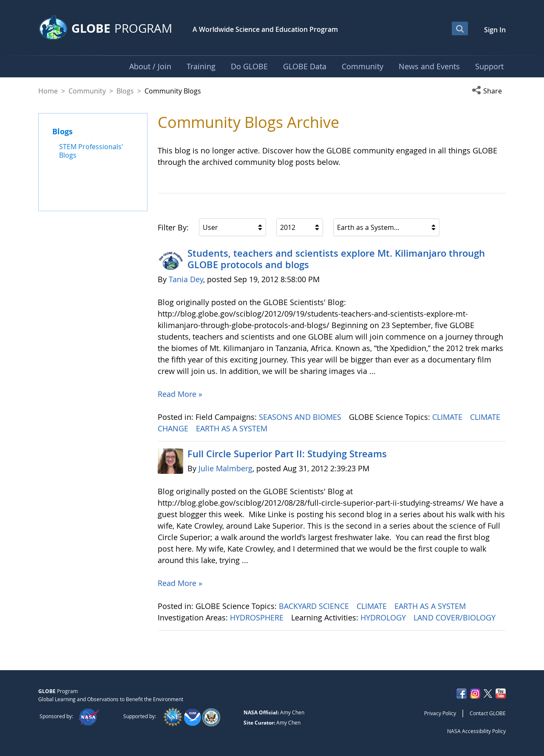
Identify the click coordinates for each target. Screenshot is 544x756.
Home (48, 91)
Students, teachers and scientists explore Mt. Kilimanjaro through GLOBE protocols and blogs (336, 259)
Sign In (495, 30)
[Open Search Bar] (460, 28)
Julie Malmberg (225, 468)
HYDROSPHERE (258, 617)
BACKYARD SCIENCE (315, 606)
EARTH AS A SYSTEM (233, 428)
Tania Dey (186, 279)
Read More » (180, 394)
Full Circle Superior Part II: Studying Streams (287, 454)
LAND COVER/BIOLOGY (456, 617)
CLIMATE (448, 417)
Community (87, 91)
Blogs (125, 91)
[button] (489, 91)
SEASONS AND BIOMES (301, 417)
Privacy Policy (440, 713)
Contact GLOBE (488, 713)
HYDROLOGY (384, 617)
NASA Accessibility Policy (476, 731)
